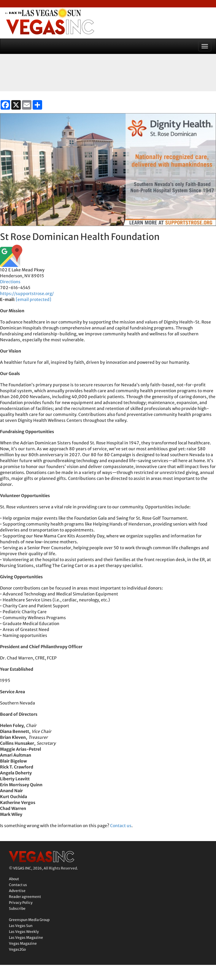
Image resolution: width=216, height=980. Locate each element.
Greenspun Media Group (29, 920)
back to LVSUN (50, 13)
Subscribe (17, 908)
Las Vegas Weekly (24, 932)
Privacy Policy (21, 903)
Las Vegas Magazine (26, 937)
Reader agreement (25, 897)
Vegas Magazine (23, 943)
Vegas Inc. (42, 857)
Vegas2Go (17, 949)
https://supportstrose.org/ (27, 294)
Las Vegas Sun (21, 926)
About (14, 879)
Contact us (121, 826)
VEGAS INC (22, 868)
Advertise (17, 891)
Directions (10, 282)
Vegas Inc (50, 27)
